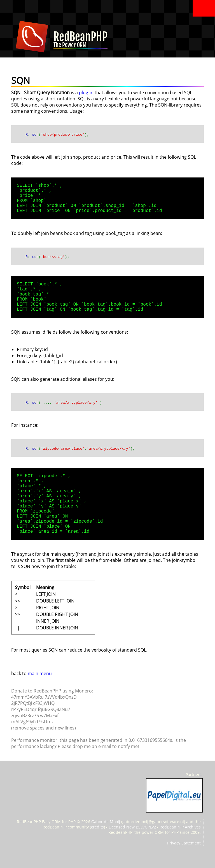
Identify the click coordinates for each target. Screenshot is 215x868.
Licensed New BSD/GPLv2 (132, 827)
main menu (40, 673)
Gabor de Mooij (106, 822)
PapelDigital (174, 795)
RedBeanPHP (80, 41)
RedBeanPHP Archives (180, 827)
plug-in (86, 93)
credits (97, 827)
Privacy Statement (184, 843)
